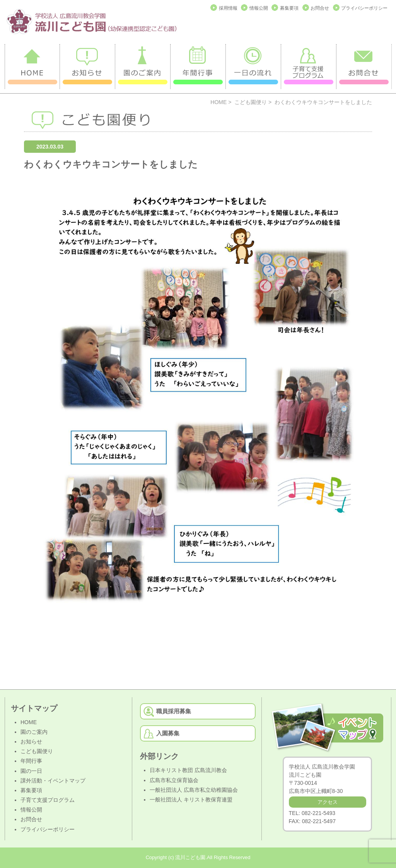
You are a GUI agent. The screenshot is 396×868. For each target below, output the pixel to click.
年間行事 (31, 761)
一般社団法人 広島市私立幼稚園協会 (194, 790)
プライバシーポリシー (364, 8)
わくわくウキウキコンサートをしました (111, 164)
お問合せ (320, 8)
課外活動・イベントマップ (53, 781)
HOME (218, 102)
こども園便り (251, 102)
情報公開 (259, 8)
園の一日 (31, 771)
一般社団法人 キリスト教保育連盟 (191, 800)
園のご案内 (34, 732)
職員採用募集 (174, 711)
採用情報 (228, 8)
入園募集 (168, 733)
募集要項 (289, 8)
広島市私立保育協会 (174, 780)
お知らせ (31, 742)
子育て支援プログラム (48, 800)
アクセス (328, 802)
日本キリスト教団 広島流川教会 (188, 770)
